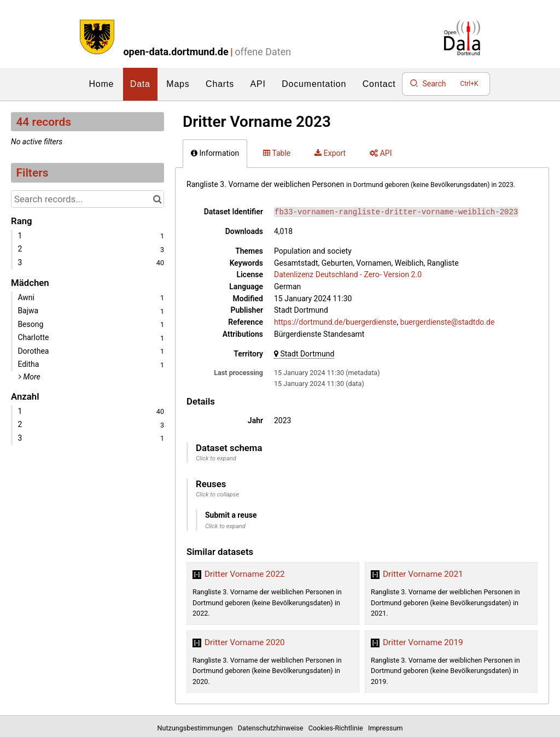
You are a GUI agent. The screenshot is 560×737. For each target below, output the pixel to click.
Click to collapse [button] (217, 495)
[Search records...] (87, 199)
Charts (220, 84)
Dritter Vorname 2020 (245, 642)
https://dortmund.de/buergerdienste (336, 322)
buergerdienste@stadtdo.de (448, 322)
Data (140, 84)
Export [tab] (330, 153)
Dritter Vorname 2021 (423, 574)
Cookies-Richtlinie (337, 728)
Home (101, 84)
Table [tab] (277, 153)
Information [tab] (215, 153)
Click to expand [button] (216, 458)
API (258, 84)
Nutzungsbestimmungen (197, 728)
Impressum (385, 728)
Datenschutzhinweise (272, 728)
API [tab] (381, 153)
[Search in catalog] (157, 199)
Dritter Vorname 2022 (245, 574)
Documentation (314, 84)
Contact (379, 84)
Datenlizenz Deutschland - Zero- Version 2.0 (348, 274)
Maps (178, 84)
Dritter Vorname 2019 (423, 642)
